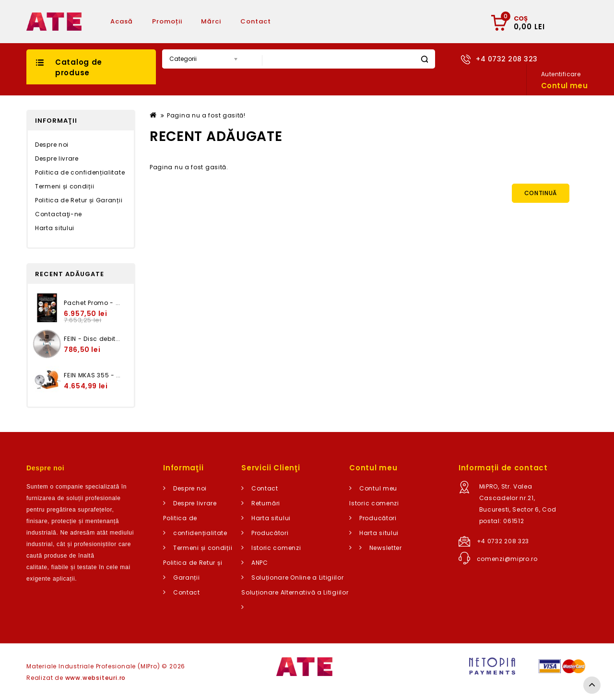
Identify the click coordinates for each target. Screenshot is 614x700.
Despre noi (52, 145)
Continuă (541, 193)
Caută (424, 59)
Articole (305, 21)
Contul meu (378, 488)
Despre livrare (57, 158)
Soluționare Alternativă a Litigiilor (295, 592)
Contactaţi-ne (59, 214)
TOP (592, 685)
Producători (270, 533)
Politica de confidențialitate (80, 172)
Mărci (211, 21)
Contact (256, 21)
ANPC (260, 563)
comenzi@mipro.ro (507, 559)
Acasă (122, 21)
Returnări (266, 503)
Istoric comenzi (276, 548)
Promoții (167, 21)
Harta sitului (55, 228)
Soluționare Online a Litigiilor (298, 577)
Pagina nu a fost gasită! (206, 115)
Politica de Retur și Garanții (79, 200)
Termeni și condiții (65, 186)
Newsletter (386, 548)
